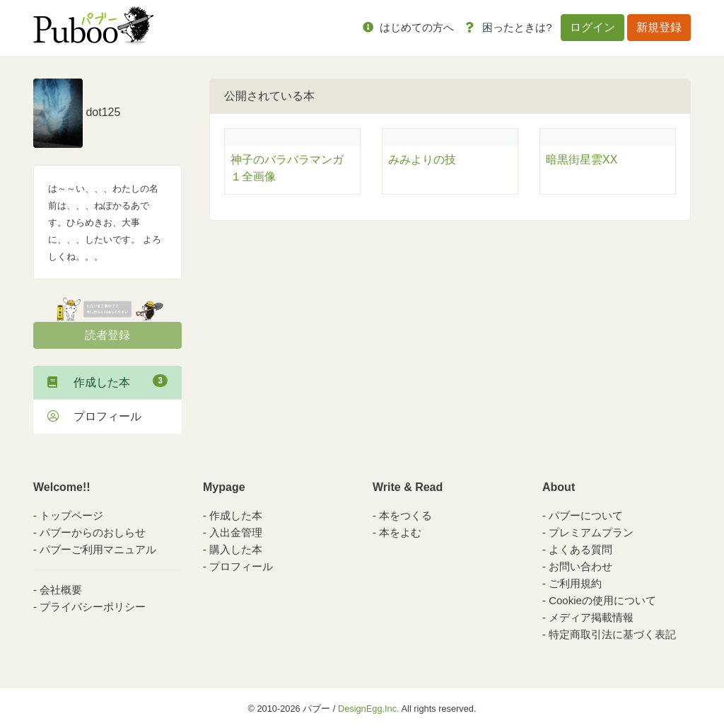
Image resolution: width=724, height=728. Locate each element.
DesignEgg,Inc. (369, 709)
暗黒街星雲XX (582, 160)
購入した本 (236, 549)
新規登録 (659, 27)
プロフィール (94, 416)
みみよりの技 (422, 160)
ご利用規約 (575, 583)
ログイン (592, 27)
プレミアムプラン (591, 532)
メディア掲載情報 (591, 617)
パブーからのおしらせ (93, 532)
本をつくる (405, 515)
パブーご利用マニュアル (98, 549)
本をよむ (400, 532)
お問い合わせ (580, 566)
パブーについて (586, 515)
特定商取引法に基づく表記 (612, 634)
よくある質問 (580, 549)
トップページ (71, 515)
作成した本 (107, 381)
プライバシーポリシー (93, 607)
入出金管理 (236, 532)
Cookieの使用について (602, 600)
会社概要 (61, 590)
